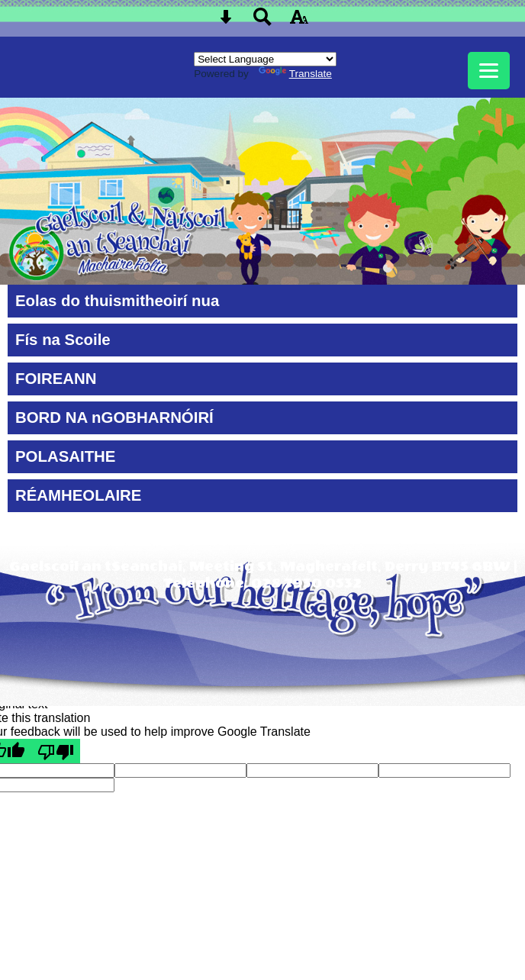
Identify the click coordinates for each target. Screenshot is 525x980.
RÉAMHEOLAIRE (78, 495)
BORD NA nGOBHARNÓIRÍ (114, 417)
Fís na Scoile (63, 340)
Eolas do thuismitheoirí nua (117, 301)
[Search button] (262, 22)
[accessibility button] (299, 22)
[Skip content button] (226, 22)
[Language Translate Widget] (265, 59)
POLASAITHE (65, 456)
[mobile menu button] (489, 71)
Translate (295, 74)
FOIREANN (56, 379)
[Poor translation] (56, 751)
